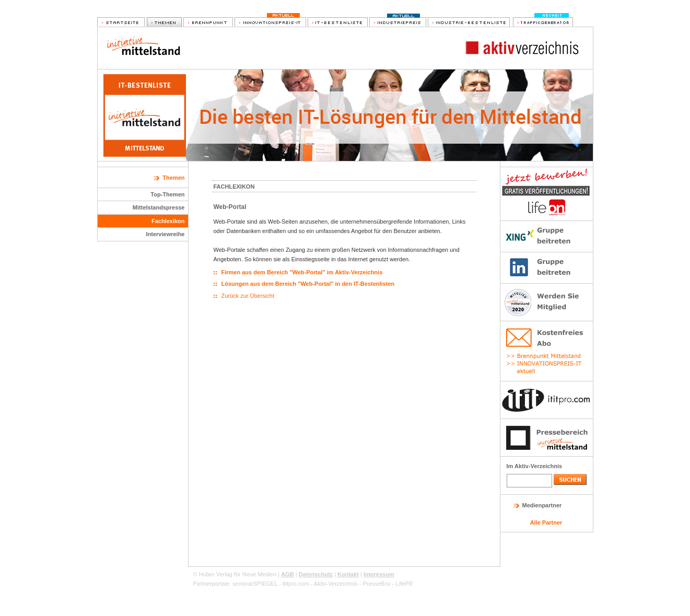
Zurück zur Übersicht (248, 296)
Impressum (379, 574)
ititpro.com (296, 584)
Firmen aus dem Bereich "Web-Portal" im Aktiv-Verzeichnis (302, 272)
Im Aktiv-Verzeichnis (535, 466)
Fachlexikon (168, 221)
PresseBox (376, 584)
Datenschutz (316, 574)
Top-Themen (167, 194)
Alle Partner (546, 522)
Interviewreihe (166, 234)
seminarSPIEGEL (255, 584)
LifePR (404, 584)
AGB (287, 574)
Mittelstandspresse (159, 207)
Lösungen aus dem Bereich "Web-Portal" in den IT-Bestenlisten (308, 284)
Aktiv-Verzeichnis (336, 584)
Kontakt (348, 574)
